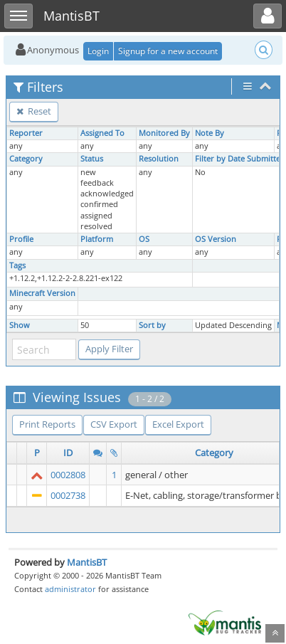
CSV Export (114, 424)
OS (144, 239)
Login (98, 51)
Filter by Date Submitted (240, 159)
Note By (210, 133)
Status (92, 159)
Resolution (159, 159)
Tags (17, 265)
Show (20, 325)
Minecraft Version (42, 293)
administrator (70, 589)
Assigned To (102, 133)
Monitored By (164, 133)
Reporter (26, 133)
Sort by (152, 325)
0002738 (68, 495)
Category (26, 159)
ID (68, 453)
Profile (21, 239)
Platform (97, 239)
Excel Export (178, 424)
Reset (34, 111)
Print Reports (47, 424)
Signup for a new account (168, 51)
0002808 (68, 475)
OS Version (216, 239)
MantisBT (87, 562)
